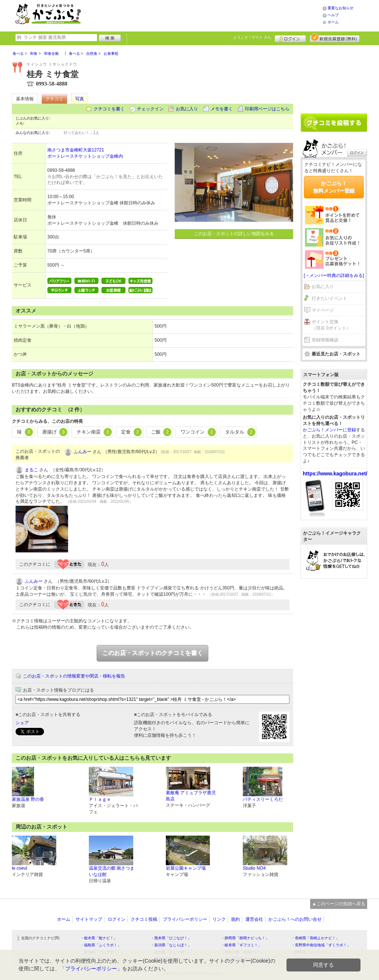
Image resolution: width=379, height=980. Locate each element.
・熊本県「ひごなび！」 (171, 938)
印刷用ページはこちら (267, 109)
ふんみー (83, 452)
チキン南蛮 (94, 432)
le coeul (19, 868)
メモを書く (222, 109)
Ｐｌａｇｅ (100, 799)
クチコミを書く (109, 109)
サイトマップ (89, 919)
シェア (22, 723)
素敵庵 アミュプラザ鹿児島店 (191, 796)
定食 (131, 432)
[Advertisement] (209, 15)
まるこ (31, 470)
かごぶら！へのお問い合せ (295, 919)
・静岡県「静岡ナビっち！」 (245, 938)
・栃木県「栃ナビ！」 (99, 938)
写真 (80, 99)
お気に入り (187, 109)
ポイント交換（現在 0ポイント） (331, 325)
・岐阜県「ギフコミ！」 (241, 945)
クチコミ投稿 (144, 919)
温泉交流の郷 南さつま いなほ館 (112, 871)
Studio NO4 (254, 868)
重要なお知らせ (341, 8)
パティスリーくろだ (263, 799)
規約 (235, 919)
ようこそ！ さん (252, 37)
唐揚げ (55, 432)
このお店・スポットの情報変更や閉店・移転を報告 (74, 676)
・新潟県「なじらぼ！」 (171, 945)
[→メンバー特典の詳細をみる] (334, 275)
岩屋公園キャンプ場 (186, 868)
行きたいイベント (329, 298)
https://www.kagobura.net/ (335, 474)
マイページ (323, 310)
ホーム (333, 22)
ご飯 (161, 432)
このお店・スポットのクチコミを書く (152, 653)
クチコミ (54, 99)
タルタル (240, 432)
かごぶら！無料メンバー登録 (334, 187)
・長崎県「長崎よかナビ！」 (315, 938)
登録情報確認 (325, 340)
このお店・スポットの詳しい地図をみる (234, 234)
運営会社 (254, 919)
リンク (219, 919)
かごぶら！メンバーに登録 (329, 430)
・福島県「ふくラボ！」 (101, 945)
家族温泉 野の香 (28, 799)
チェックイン (150, 109)
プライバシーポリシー (185, 919)
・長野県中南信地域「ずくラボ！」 (321, 945)
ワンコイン (198, 432)
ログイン (290, 38)
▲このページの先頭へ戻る (339, 904)
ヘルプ (333, 15)
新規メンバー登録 (335, 38)
